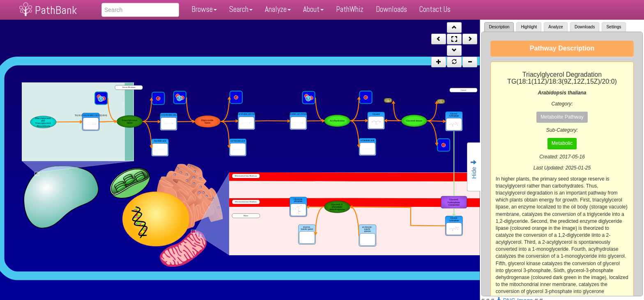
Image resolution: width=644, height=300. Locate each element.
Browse (204, 9)
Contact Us (435, 9)
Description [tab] (499, 27)
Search (241, 9)
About (313, 9)
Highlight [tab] (529, 27)
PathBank (56, 10)
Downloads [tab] (585, 27)
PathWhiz (350, 9)
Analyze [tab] (556, 27)
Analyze (278, 9)
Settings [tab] (614, 27)
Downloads (391, 9)
